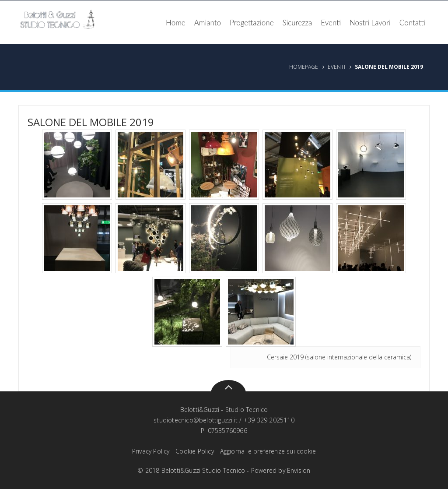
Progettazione (252, 23)
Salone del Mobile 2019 (91, 122)
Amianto (208, 23)
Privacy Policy (151, 451)
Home (176, 23)
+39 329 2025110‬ (269, 420)
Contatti (412, 23)
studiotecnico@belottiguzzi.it (196, 420)
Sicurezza (297, 23)
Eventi (331, 23)
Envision (299, 470)
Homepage (304, 67)
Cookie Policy (195, 451)
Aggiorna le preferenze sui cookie (268, 451)
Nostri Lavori (370, 23)
